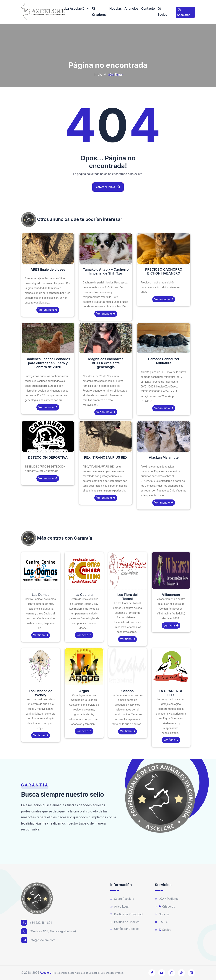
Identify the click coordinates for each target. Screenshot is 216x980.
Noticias (116, 8)
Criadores (99, 11)
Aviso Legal (120, 907)
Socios (163, 11)
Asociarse (184, 12)
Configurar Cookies (125, 929)
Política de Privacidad (126, 915)
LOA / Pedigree (167, 899)
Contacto (148, 8)
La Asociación (76, 8)
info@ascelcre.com (38, 940)
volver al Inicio (108, 187)
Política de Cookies (125, 922)
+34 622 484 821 (37, 923)
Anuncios (131, 8)
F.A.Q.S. (162, 922)
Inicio (98, 75)
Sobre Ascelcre (122, 899)
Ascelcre (46, 973)
